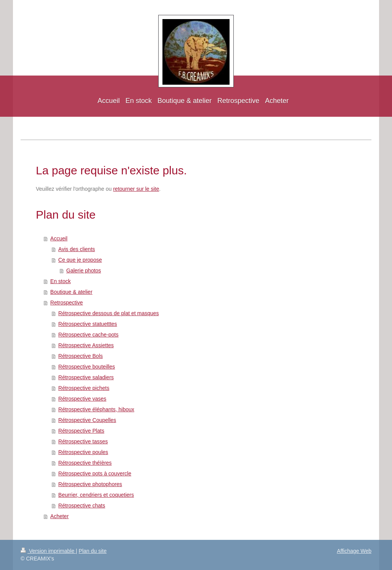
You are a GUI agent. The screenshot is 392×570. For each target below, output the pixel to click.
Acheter (59, 516)
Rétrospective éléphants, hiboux (96, 409)
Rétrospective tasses (83, 441)
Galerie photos (84, 271)
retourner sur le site (136, 189)
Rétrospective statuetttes (88, 324)
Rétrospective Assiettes (86, 345)
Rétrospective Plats (81, 431)
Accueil (59, 238)
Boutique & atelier (71, 292)
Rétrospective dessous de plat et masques (109, 313)
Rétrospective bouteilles (87, 367)
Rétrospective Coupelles (87, 420)
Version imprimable (48, 551)
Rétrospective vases (82, 399)
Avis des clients (77, 249)
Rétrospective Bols (81, 356)
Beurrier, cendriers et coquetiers (96, 495)
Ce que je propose (80, 260)
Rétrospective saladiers (86, 377)
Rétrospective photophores (90, 484)
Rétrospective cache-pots (88, 335)
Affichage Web (354, 551)
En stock (61, 281)
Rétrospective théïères (85, 463)
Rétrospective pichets (84, 388)
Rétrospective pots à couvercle (95, 473)
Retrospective (67, 303)
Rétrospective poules (83, 452)
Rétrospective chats (82, 506)
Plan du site (92, 551)
